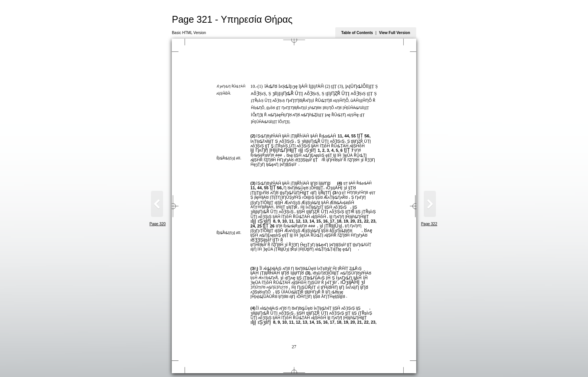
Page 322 (429, 224)
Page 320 (158, 224)
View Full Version (395, 33)
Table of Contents (357, 33)
